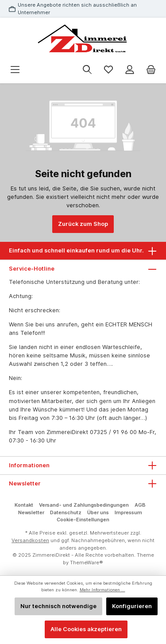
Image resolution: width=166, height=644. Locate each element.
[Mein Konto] (130, 70)
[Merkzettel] (108, 70)
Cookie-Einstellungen (83, 520)
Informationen (29, 465)
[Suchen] (87, 70)
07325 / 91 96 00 (113, 432)
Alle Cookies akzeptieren (86, 629)
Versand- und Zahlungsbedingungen (84, 505)
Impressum (128, 512)
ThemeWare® (87, 563)
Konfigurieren (132, 606)
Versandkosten (30, 540)
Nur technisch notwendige (58, 606)
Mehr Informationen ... (102, 590)
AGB (140, 505)
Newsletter (31, 512)
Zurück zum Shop (83, 224)
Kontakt (24, 505)
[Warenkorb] (151, 70)
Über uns (98, 512)
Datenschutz (66, 512)
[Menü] (15, 70)
